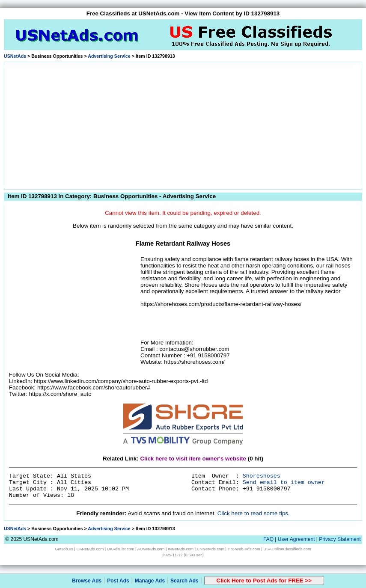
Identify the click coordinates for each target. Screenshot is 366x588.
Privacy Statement (340, 539)
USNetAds (15, 56)
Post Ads (118, 581)
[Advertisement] (183, 124)
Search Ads (184, 581)
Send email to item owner (284, 483)
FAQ (268, 539)
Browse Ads (87, 581)
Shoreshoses (262, 476)
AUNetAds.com (151, 549)
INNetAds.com (181, 549)
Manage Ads (150, 581)
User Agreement (296, 539)
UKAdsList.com (121, 549)
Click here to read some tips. (254, 513)
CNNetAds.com (211, 549)
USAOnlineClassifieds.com (287, 549)
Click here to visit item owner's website (193, 459)
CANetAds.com (90, 549)
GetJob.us (64, 549)
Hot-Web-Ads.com (244, 549)
